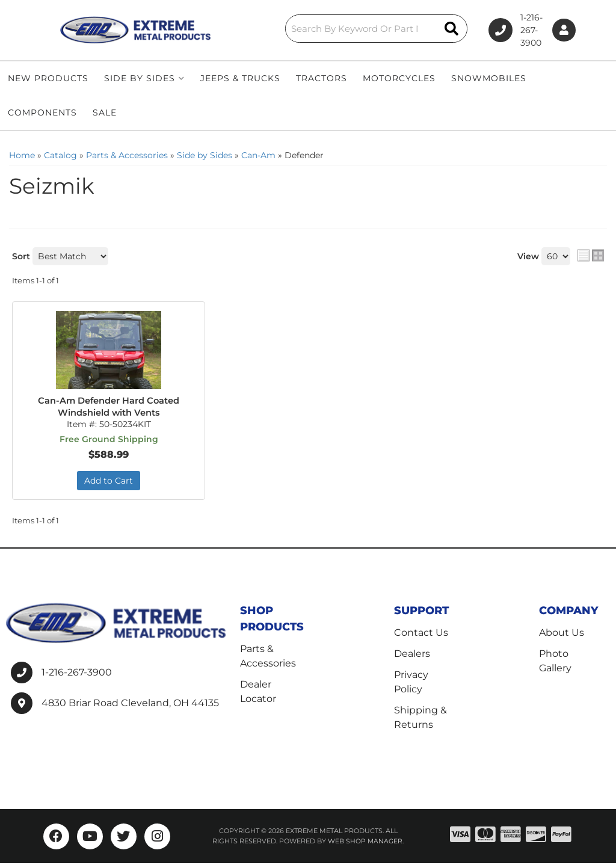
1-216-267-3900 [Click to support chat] (489, 30)
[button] (315, 29)
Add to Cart (109, 482)
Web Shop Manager (365, 843)
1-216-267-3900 (77, 673)
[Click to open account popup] (561, 30)
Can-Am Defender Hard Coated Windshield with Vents (109, 407)
